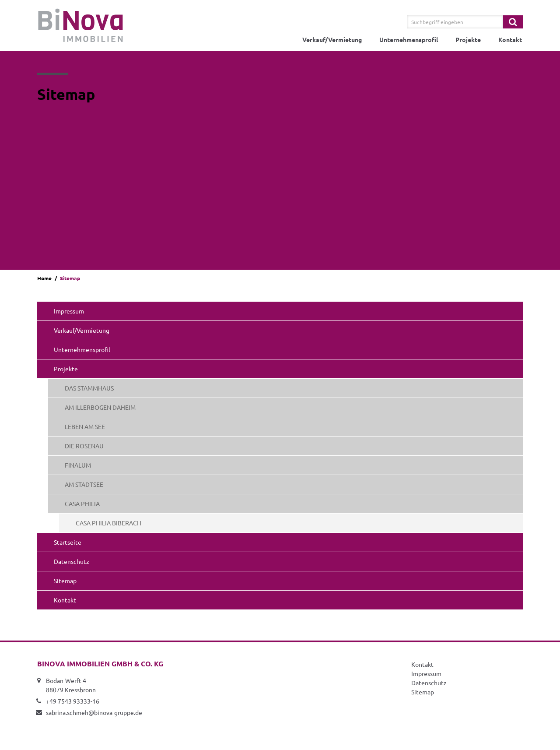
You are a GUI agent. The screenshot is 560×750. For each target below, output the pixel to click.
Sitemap (65, 581)
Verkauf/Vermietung (332, 39)
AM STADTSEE (84, 484)
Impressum (69, 311)
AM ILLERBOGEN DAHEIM (100, 407)
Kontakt (510, 39)
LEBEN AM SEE (85, 426)
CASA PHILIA (82, 504)
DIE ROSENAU (84, 446)
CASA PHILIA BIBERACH (108, 523)
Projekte (468, 39)
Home (44, 278)
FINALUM (78, 465)
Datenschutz (72, 561)
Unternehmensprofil (409, 39)
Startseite (68, 542)
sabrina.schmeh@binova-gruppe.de (94, 712)
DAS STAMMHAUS (89, 388)
